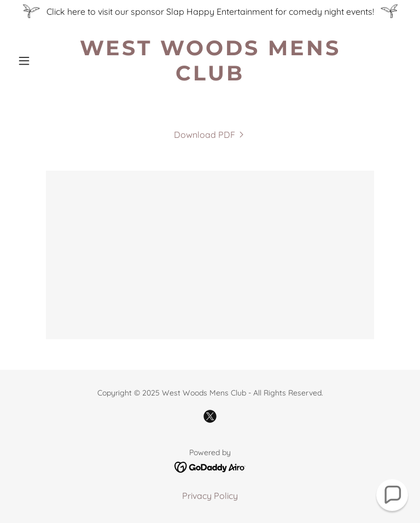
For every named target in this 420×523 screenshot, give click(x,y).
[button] (43, 61)
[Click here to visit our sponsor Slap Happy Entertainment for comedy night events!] (210, 11)
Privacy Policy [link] (210, 496)
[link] (210, 77)
